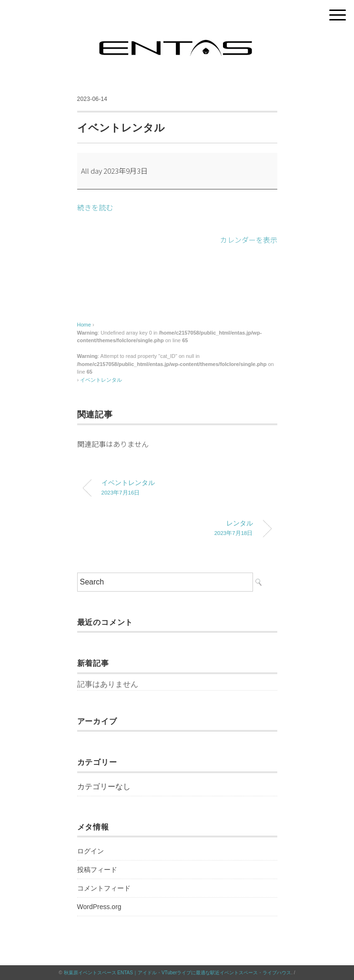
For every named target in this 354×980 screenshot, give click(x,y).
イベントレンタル (101, 380)
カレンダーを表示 (249, 240)
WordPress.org (99, 907)
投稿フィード (97, 870)
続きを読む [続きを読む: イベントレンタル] (95, 207)
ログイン (91, 851)
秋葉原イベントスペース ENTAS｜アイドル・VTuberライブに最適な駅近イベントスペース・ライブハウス (178, 973)
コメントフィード (104, 888)
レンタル (170, 529)
